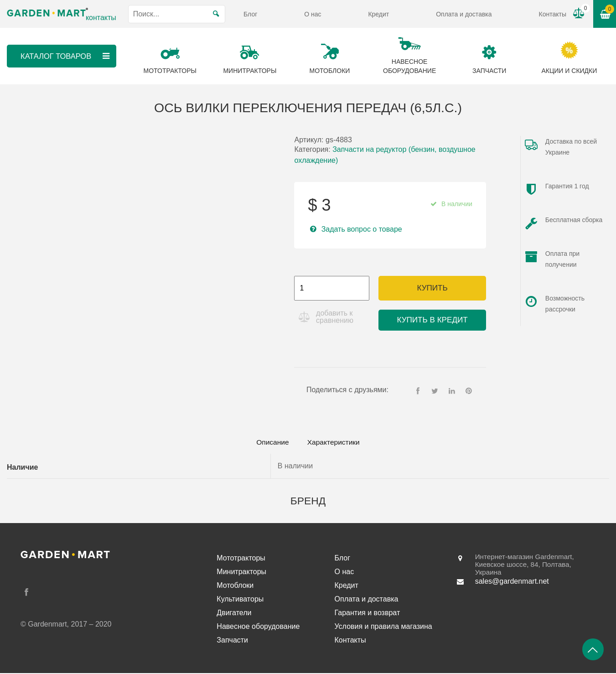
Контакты (552, 14)
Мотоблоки (235, 586)
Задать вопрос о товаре (362, 229)
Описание (269, 443)
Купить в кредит (432, 320)
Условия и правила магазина (383, 627)
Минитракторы (241, 573)
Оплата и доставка (464, 14)
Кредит (378, 14)
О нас (313, 14)
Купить (432, 288)
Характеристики (336, 443)
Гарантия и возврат (368, 614)
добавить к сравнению (336, 317)
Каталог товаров (65, 56)
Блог (250, 14)
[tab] (269, 443)
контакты (101, 18)
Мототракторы (241, 559)
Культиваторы (240, 600)
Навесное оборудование (258, 627)
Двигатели (234, 614)
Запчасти (232, 641)
